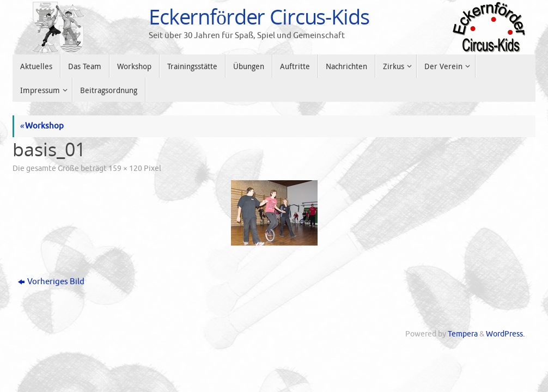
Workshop (42, 126)
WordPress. (505, 334)
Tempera (463, 334)
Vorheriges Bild (51, 282)
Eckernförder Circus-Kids (259, 17)
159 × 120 (125, 169)
